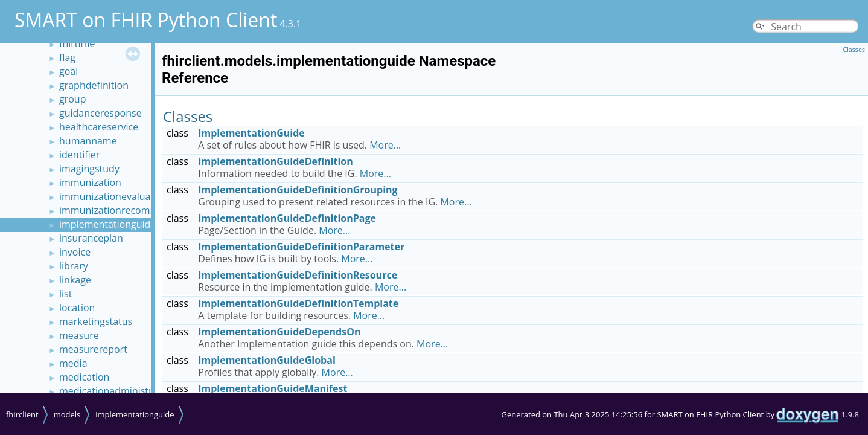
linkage (75, 280)
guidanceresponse (101, 113)
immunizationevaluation (114, 196)
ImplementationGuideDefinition (276, 161)
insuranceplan (91, 238)
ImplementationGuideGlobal (267, 360)
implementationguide (107, 224)
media (73, 363)
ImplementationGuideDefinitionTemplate (298, 303)
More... (385, 145)
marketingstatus (96, 321)
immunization (90, 182)
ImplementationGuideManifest (273, 388)
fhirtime (77, 43)
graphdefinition (94, 85)
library (74, 266)
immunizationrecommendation (129, 210)
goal (69, 71)
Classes (854, 50)
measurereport (93, 349)
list (65, 294)
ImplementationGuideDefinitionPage (287, 218)
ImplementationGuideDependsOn (279, 332)
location (77, 308)
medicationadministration (117, 391)
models (67, 414)
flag (67, 57)
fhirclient (22, 414)
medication (84, 377)
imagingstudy (89, 169)
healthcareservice (99, 127)
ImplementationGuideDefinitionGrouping (298, 190)
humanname (88, 141)
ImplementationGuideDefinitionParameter (301, 246)
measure (79, 335)
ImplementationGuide (251, 133)
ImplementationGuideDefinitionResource (298, 275)
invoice (75, 252)
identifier (79, 155)
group (72, 99)
